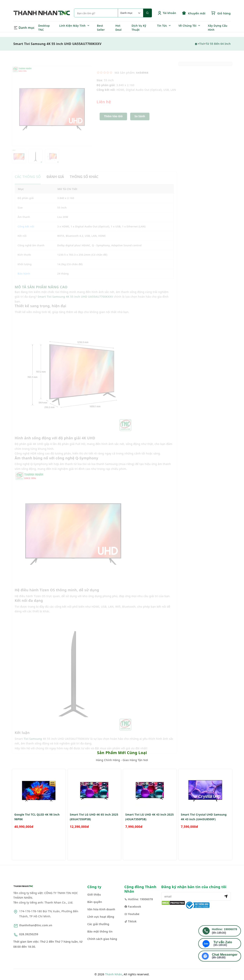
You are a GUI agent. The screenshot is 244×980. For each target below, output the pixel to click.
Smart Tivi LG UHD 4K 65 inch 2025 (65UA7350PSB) (94, 825)
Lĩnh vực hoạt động (101, 917)
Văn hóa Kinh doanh (101, 909)
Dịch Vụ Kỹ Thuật (139, 28)
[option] (52, 111)
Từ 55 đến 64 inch (218, 44)
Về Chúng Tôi (187, 26)
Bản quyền (95, 902)
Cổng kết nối (26, 231)
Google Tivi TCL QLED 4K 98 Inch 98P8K (37, 825)
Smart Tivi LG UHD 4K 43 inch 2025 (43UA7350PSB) (150, 825)
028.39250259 (29, 934)
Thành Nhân (114, 974)
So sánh (140, 121)
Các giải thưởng (98, 924)
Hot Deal (118, 28)
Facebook (133, 907)
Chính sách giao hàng (102, 939)
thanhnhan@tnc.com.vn (36, 925)
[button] (140, 121)
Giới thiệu (94, 894)
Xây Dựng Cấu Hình (218, 28)
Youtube (132, 914)
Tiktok (131, 921)
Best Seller (101, 28)
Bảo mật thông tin (100, 931)
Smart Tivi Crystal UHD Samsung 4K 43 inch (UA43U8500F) (204, 825)
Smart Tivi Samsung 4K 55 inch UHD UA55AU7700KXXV (75, 302)
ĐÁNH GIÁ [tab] (55, 182)
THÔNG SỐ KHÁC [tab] (84, 182)
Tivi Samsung (33, 743)
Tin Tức (162, 26)
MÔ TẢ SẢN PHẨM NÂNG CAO (41, 292)
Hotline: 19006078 (139, 899)
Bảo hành (24, 278)
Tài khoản (167, 13)
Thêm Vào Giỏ (113, 121)
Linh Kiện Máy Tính (72, 26)
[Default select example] (130, 13)
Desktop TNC (44, 28)
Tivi (202, 44)
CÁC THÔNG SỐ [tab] (28, 182)
